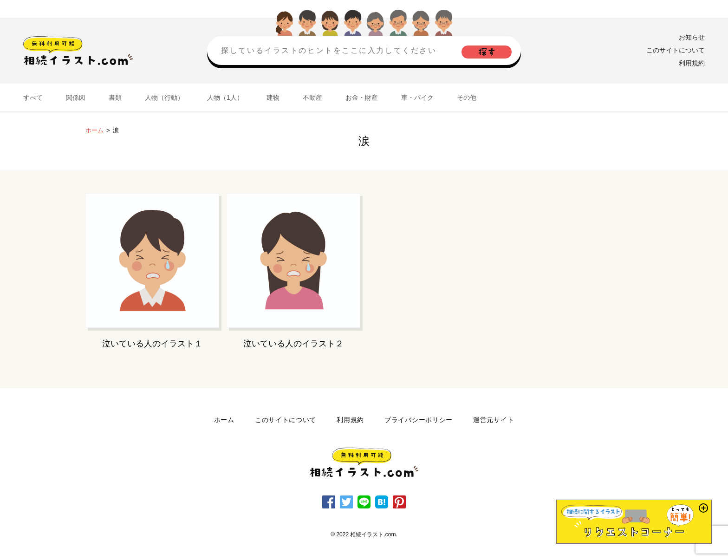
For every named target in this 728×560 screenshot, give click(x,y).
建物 (273, 98)
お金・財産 (362, 98)
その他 (467, 98)
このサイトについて (676, 50)
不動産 (312, 98)
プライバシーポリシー (419, 420)
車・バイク (417, 98)
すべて (33, 98)
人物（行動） (164, 98)
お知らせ (692, 37)
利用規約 (692, 63)
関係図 (76, 98)
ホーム (94, 130)
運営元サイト (494, 420)
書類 (115, 98)
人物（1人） (225, 98)
